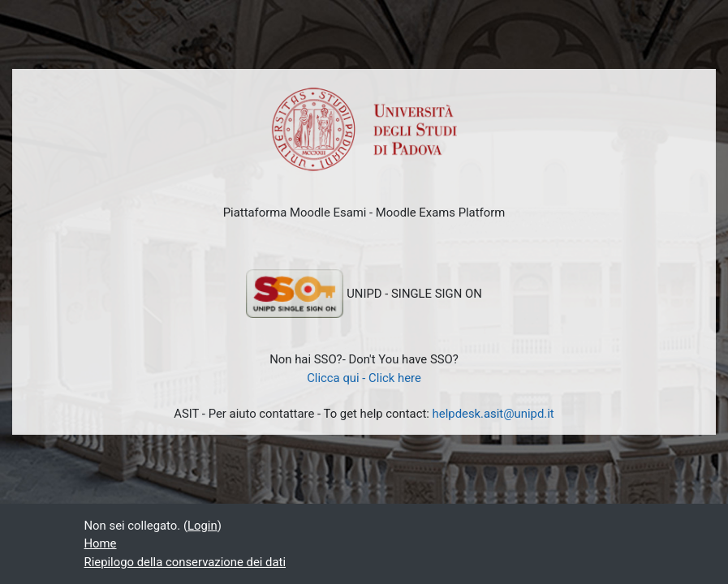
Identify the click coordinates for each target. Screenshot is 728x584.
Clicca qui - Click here (364, 378)
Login (202, 526)
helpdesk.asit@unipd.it (493, 414)
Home (101, 543)
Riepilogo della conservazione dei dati (185, 562)
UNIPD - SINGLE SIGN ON (364, 294)
